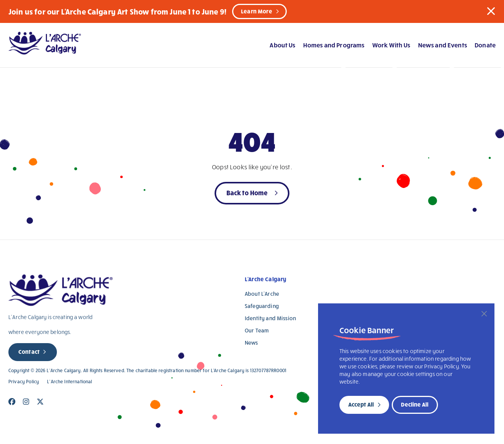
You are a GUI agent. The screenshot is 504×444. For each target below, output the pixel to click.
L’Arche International (69, 382)
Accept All (361, 404)
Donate (485, 45)
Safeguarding (262, 306)
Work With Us (391, 45)
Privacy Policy (24, 382)
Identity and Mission (270, 318)
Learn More (257, 11)
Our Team (257, 330)
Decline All (415, 404)
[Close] (484, 314)
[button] (491, 11)
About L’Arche (262, 294)
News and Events (443, 45)
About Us (282, 45)
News (251, 343)
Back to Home (247, 192)
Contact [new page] (29, 352)
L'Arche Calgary (266, 279)
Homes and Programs (334, 45)
